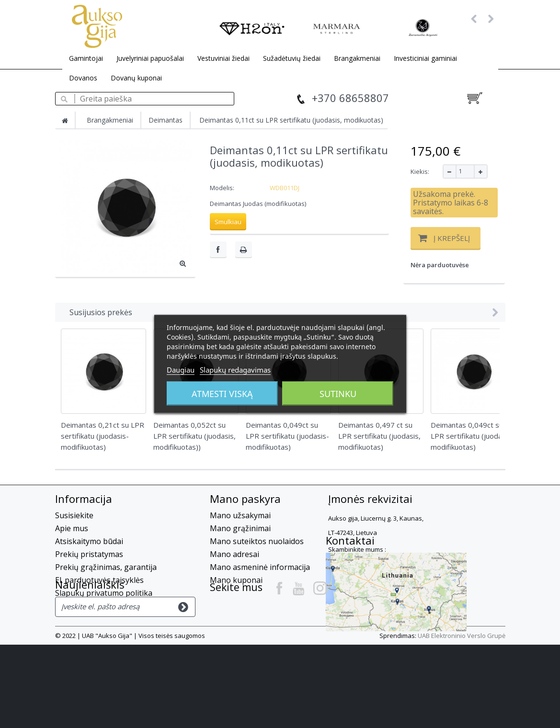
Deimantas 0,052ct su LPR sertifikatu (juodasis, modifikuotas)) (194, 436)
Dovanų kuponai (136, 78)
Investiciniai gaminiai (425, 58)
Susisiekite (74, 515)
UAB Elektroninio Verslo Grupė (462, 719)
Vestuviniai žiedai (223, 58)
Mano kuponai (236, 580)
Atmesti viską (222, 394)
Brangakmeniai (357, 58)
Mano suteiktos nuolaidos (257, 541)
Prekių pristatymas (89, 554)
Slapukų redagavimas (235, 370)
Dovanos (83, 78)
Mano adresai (234, 554)
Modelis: (222, 188)
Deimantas (166, 120)
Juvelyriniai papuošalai (150, 58)
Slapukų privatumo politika (104, 593)
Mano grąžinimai (240, 528)
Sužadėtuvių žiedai (292, 58)
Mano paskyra (245, 499)
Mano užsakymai (240, 515)
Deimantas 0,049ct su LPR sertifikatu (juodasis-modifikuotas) (287, 436)
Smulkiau (228, 222)
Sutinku (338, 394)
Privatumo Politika (88, 606)
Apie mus (72, 528)
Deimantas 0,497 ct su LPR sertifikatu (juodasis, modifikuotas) (379, 436)
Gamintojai (86, 58)
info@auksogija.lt (391, 581)
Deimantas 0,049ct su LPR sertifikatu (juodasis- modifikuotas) (472, 436)
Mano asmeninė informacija (260, 567)
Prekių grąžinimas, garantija (106, 567)
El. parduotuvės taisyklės (99, 580)
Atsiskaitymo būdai (89, 541)
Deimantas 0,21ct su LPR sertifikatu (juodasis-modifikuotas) (103, 436)
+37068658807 (354, 564)
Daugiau (181, 370)
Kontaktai (234, 609)
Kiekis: (420, 171)
